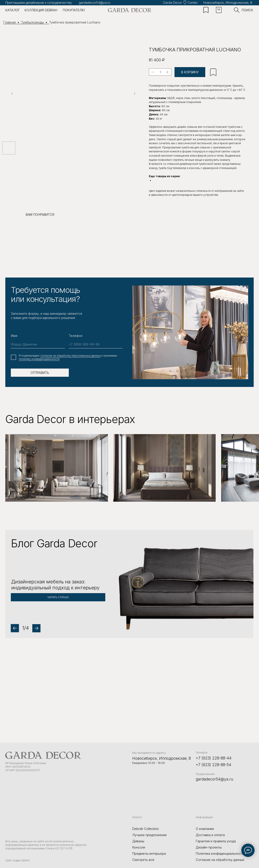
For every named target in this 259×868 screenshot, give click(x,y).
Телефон (76, 336)
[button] (129, 584)
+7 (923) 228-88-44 (214, 758)
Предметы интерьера (149, 854)
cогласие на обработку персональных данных (70, 356)
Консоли (139, 847)
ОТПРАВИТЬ (40, 373)
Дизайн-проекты (209, 847)
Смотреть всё (143, 860)
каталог (13, 10)
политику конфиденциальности (39, 359)
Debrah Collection (146, 829)
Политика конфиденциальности (220, 854)
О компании (205, 829)
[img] (130, 10)
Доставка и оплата (210, 835)
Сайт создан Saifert (17, 860)
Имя (14, 336)
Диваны (138, 841)
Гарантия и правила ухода (216, 841)
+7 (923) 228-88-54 (214, 765)
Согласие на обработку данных (220, 860)
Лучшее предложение (150, 835)
